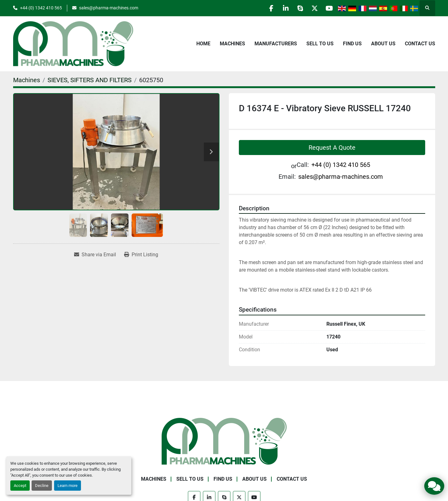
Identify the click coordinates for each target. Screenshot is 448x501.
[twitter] (313, 8)
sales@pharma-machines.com (109, 8)
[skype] (297, 8)
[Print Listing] (141, 255)
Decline (42, 486)
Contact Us (420, 44)
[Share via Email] (95, 255)
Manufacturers (276, 44)
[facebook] (265, 8)
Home (203, 44)
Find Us (352, 44)
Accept (20, 486)
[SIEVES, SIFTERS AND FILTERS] (90, 80)
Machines (232, 44)
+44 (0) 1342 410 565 (41, 8)
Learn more (68, 486)
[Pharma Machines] (224, 441)
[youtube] (329, 8)
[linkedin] (281, 8)
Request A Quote (332, 148)
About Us (383, 44)
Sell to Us (320, 44)
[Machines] (27, 80)
